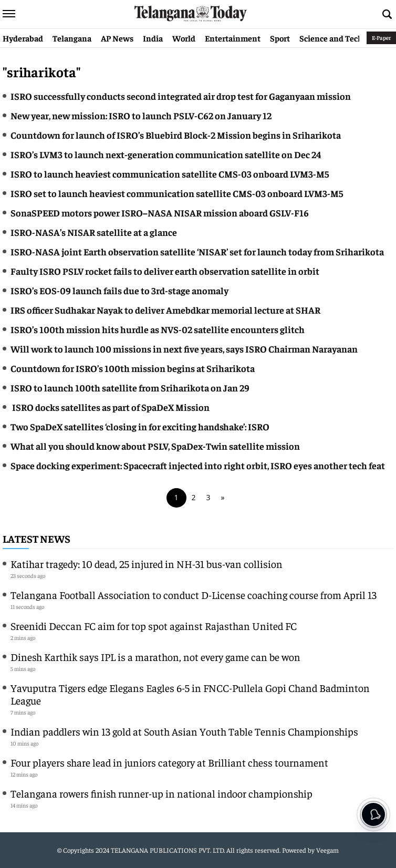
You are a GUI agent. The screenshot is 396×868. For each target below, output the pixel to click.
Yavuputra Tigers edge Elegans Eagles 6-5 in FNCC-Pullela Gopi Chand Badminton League (190, 694)
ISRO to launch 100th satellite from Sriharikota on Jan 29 (130, 388)
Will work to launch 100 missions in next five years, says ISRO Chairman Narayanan (184, 349)
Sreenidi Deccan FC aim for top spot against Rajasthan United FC (154, 626)
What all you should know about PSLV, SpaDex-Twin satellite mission (155, 446)
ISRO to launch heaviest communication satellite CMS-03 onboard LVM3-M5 (170, 174)
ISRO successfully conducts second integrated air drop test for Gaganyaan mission (181, 96)
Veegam (327, 850)
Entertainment (233, 38)
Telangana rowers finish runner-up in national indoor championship (161, 793)
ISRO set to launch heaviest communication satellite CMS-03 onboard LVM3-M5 (177, 193)
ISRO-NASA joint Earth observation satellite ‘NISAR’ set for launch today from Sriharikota (197, 251)
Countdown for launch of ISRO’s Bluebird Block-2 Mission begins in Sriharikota (176, 135)
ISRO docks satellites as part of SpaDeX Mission (111, 407)
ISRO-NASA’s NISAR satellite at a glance (94, 232)
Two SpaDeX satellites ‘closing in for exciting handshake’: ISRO (140, 426)
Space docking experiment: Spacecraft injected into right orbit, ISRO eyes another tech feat (198, 465)
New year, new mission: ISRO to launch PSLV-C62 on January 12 (141, 115)
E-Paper (381, 38)
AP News (117, 38)
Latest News (37, 538)
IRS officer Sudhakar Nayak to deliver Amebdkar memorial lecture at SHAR (165, 310)
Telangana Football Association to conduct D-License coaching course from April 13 (194, 595)
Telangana (72, 38)
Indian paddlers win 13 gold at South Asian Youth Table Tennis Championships (184, 731)
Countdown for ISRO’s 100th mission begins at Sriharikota (133, 368)
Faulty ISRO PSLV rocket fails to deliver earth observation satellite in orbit (165, 271)
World (184, 38)
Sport (280, 38)
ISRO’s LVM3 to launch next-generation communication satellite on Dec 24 (166, 154)
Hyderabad (23, 38)
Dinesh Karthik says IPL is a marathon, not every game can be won (155, 657)
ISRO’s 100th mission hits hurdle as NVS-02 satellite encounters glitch (158, 329)
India (153, 38)
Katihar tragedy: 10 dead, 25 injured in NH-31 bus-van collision (147, 564)
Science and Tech (331, 38)
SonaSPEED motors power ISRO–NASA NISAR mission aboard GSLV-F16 (160, 213)
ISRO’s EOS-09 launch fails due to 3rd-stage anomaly (119, 290)
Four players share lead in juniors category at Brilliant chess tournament (169, 762)
